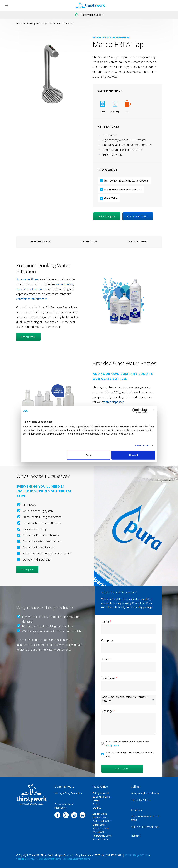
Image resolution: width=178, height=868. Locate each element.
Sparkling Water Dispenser (39, 23)
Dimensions (89, 241)
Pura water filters (27, 279)
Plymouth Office (101, 828)
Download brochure (138, 216)
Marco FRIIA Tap (65, 23)
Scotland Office (100, 839)
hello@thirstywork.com (145, 827)
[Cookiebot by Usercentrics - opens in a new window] (134, 411)
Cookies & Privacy (25, 859)
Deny (89, 455)
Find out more (28, 337)
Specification (41, 241)
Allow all (133, 455)
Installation (137, 241)
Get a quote (27, 570)
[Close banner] (154, 411)
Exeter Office (99, 825)
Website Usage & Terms (137, 855)
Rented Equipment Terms (48, 859)
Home (19, 23)
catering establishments (32, 299)
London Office (100, 814)
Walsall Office (99, 832)
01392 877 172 (140, 800)
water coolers (65, 284)
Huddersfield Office (102, 836)
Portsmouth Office (102, 821)
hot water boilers (34, 289)
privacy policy (112, 745)
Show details (142, 445)
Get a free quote (107, 216)
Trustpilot (136, 836)
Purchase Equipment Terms (77, 859)
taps (19, 289)
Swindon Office (100, 817)
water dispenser (114, 402)
